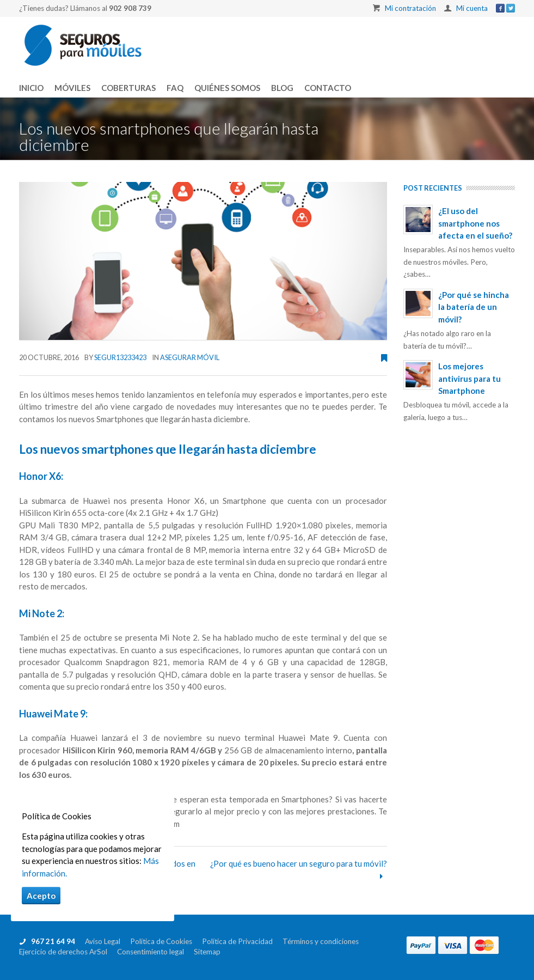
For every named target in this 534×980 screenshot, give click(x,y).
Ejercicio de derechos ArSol (68, 952)
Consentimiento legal (155, 952)
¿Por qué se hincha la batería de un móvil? (474, 307)
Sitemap (207, 952)
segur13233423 (120, 357)
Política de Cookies (166, 941)
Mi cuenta (472, 8)
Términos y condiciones (325, 941)
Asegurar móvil (190, 357)
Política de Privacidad (242, 941)
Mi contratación (410, 8)
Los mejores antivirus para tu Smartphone (469, 378)
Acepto (41, 896)
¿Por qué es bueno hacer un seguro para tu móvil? (299, 863)
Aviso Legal (106, 941)
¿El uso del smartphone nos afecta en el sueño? (475, 223)
